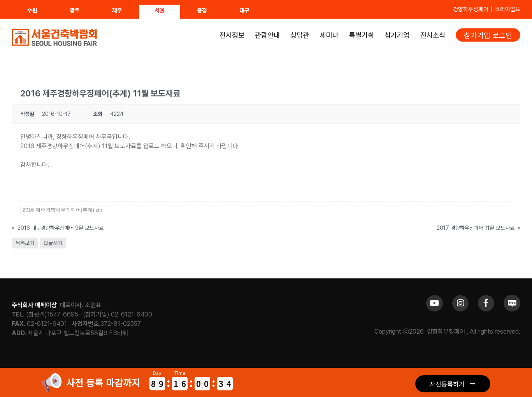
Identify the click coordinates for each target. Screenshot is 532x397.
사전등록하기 (447, 384)
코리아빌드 (508, 9)
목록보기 (25, 243)
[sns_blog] (512, 298)
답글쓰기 (53, 243)
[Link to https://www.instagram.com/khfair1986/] (460, 303)
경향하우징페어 (471, 9)
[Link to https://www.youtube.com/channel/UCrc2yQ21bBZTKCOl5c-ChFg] (434, 303)
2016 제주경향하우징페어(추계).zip (62, 210)
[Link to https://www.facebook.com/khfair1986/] (486, 303)
